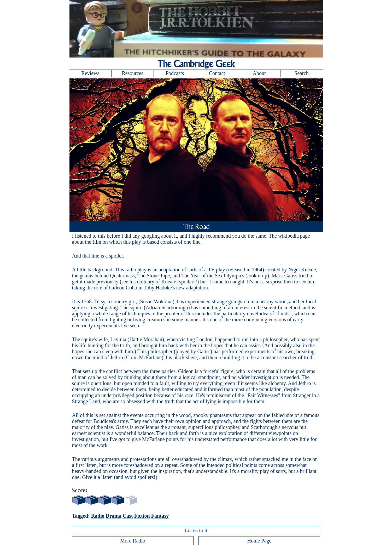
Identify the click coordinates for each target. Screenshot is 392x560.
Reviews (90, 73)
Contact (217, 73)
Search (301, 73)
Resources (132, 73)
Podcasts (175, 73)
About (259, 73)
